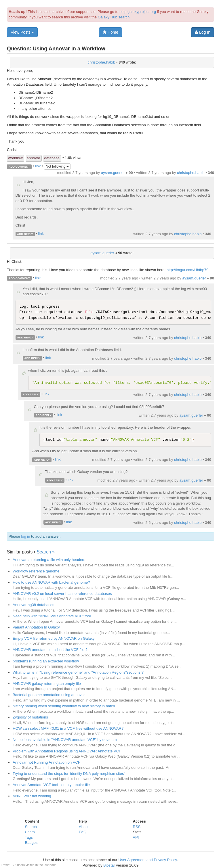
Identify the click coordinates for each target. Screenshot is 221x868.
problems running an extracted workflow (46, 661)
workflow (15, 158)
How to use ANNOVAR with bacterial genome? (51, 582)
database (52, 158)
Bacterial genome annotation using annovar (49, 695)
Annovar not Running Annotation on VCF (46, 762)
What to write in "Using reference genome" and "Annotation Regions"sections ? (78, 672)
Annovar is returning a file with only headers (49, 560)
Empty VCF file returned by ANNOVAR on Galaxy (54, 638)
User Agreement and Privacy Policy (148, 860)
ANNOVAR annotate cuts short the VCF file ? (50, 650)
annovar (34, 158)
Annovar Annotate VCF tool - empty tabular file (51, 785)
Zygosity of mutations (30, 717)
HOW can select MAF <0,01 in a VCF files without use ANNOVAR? (68, 728)
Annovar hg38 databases (34, 605)
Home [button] (110, 32)
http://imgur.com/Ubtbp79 (187, 270)
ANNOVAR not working (32, 796)
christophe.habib (101, 62)
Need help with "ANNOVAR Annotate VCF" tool (52, 616)
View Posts (22, 32)
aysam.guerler (113, 173)
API (136, 837)
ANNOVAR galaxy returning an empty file (47, 684)
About (84, 827)
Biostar (109, 865)
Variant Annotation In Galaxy (36, 627)
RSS (137, 827)
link (38, 166)
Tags (29, 837)
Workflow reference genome (36, 571)
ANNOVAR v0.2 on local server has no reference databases (62, 594)
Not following (57, 166)
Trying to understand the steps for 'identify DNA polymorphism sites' (69, 774)
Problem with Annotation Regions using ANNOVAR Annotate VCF (67, 751)
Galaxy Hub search (114, 17)
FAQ (83, 832)
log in (25, 536)
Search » (45, 552)
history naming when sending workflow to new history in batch (64, 706)
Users (30, 832)
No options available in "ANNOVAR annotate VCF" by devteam (65, 740)
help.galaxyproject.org (138, 12)
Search (31, 827)
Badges (31, 843)
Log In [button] (203, 32)
